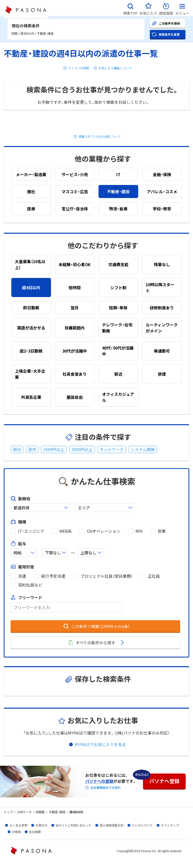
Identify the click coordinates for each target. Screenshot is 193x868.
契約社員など (30, 585)
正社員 (154, 576)
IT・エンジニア (31, 531)
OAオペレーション (104, 531)
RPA (139, 531)
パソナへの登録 (99, 781)
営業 (162, 531)
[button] (130, 8)
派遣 (22, 576)
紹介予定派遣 (53, 576)
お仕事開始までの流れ (106, 788)
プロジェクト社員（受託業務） (107, 576)
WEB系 (66, 531)
